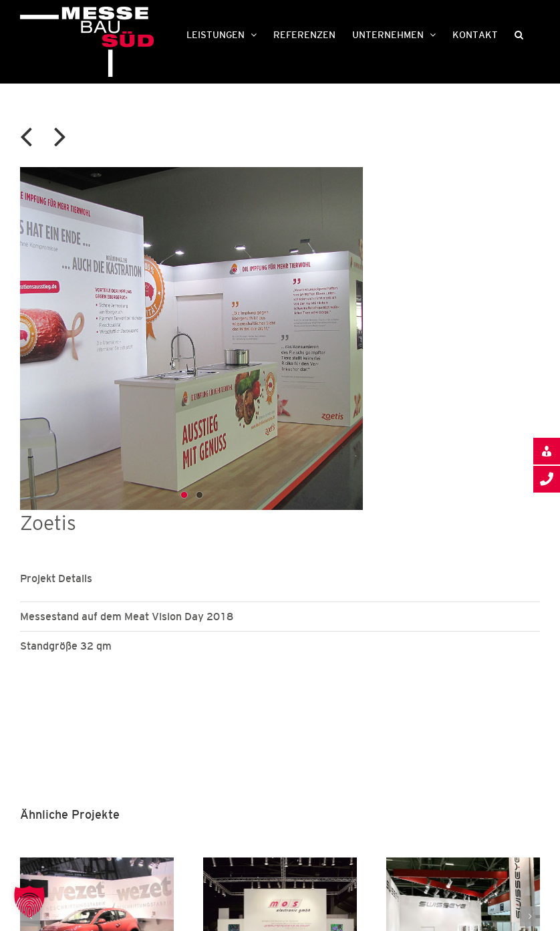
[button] (519, 33)
